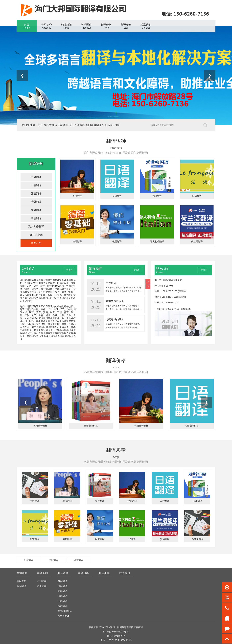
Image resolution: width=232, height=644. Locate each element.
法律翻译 (197, 501)
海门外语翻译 (77, 125)
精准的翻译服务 (115, 301)
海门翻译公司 (46, 125)
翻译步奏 (104, 573)
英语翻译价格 (40, 426)
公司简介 (22, 573)
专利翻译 (35, 501)
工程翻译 (165, 501)
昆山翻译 (53, 560)
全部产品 (36, 243)
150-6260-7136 (111, 125)
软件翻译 (100, 501)
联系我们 (125, 573)
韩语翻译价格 (141, 426)
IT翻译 (132, 539)
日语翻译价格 (91, 426)
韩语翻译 (36, 193)
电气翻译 (67, 501)
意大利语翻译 (36, 227)
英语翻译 (36, 177)
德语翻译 (36, 210)
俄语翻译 (36, 218)
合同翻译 (21, 586)
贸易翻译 (165, 539)
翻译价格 (84, 573)
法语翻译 (36, 202)
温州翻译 (78, 560)
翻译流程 (21, 581)
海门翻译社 (62, 125)
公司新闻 (42, 581)
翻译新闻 (43, 573)
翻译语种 (63, 573)
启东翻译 (28, 560)
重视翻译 (111, 283)
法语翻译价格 (192, 426)
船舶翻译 (67, 539)
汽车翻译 (35, 539)
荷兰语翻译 (36, 235)
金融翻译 (132, 501)
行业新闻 (42, 586)
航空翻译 (100, 539)
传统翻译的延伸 (115, 319)
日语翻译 (36, 185)
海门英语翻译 (93, 125)
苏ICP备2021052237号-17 (116, 632)
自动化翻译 (197, 539)
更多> (69, 270)
